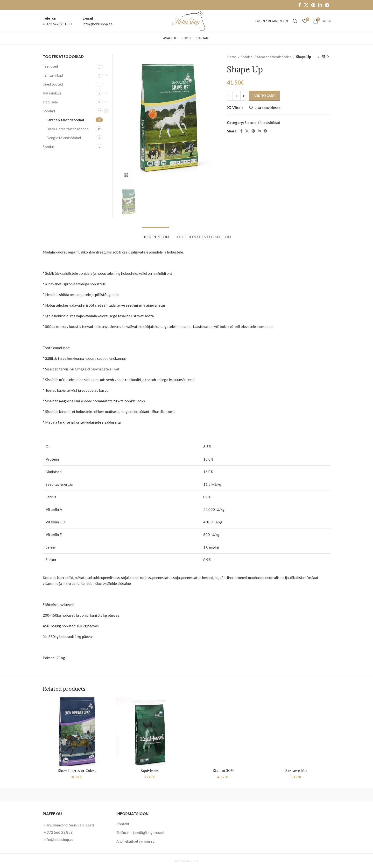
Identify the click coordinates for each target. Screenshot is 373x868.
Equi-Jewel (150, 770)
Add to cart (264, 96)
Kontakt (123, 824)
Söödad (247, 57)
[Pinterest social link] (313, 5)
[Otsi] (295, 21)
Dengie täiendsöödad (64, 138)
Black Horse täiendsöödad (67, 129)
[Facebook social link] (300, 5)
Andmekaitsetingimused (135, 841)
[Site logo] (186, 21)
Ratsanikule (52, 93)
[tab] (156, 235)
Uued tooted (53, 84)
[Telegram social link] (327, 5)
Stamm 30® (223, 770)
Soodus (49, 147)
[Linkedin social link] (320, 5)
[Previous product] (318, 57)
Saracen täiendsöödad (275, 57)
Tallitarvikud (53, 75)
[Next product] (328, 57)
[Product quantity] (237, 96)
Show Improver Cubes (77, 770)
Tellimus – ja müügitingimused (140, 832)
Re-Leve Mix (296, 770)
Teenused (50, 66)
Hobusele (50, 102)
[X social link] (306, 5)
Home (232, 57)
